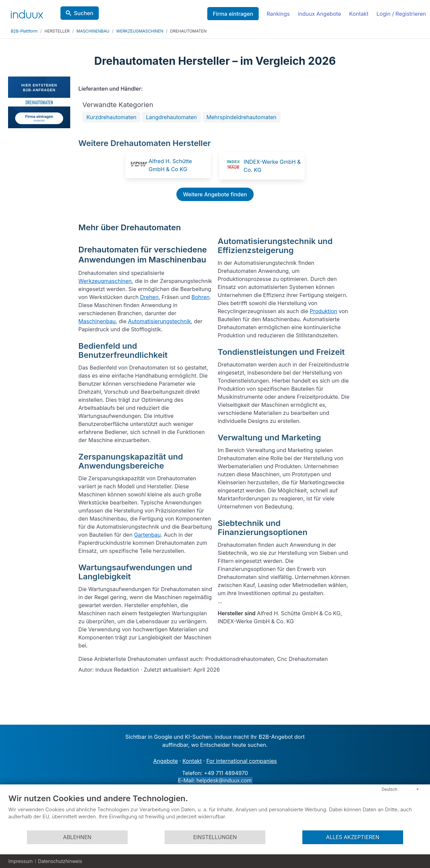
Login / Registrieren (401, 14)
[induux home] (27, 13)
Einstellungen (215, 837)
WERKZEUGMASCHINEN (140, 31)
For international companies (242, 761)
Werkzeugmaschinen (105, 281)
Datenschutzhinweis (60, 861)
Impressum (20, 861)
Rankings (278, 14)
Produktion (324, 311)
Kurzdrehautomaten (111, 117)
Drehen (149, 297)
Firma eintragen (233, 14)
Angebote (165, 761)
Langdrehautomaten (171, 117)
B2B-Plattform (24, 31)
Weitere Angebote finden (215, 194)
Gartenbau (147, 535)
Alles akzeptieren (353, 837)
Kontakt (359, 14)
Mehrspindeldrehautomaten (242, 117)
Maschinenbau (97, 321)
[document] (215, 812)
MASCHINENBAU (93, 31)
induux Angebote (320, 14)
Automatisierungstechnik (159, 321)
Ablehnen (77, 837)
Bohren (201, 297)
